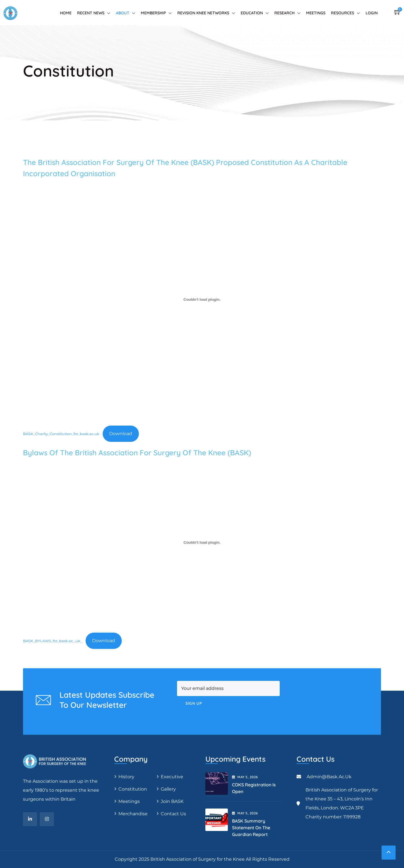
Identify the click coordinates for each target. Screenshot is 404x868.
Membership (153, 13)
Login (372, 13)
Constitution (133, 789)
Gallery (168, 789)
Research (284, 13)
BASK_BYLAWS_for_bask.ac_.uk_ (53, 641)
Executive (172, 777)
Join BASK (172, 801)
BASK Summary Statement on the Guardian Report (251, 828)
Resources (343, 13)
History (126, 777)
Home (66, 13)
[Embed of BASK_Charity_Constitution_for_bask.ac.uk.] (202, 299)
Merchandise (133, 814)
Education (252, 13)
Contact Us (173, 814)
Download (121, 434)
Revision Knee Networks (203, 13)
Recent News (91, 13)
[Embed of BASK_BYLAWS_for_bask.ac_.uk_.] (202, 543)
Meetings (316, 13)
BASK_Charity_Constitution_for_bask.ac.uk (61, 434)
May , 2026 (245, 777)
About (123, 13)
